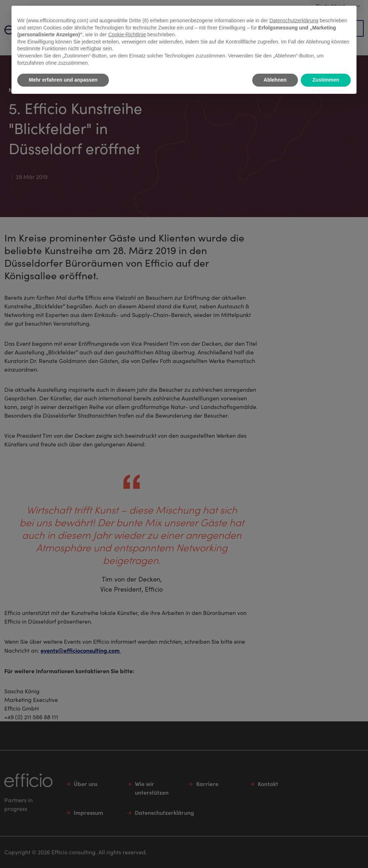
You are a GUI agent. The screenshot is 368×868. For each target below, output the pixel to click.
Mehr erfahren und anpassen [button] (63, 80)
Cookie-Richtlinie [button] (127, 35)
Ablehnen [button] (275, 80)
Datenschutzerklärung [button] (294, 20)
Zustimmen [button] (326, 80)
